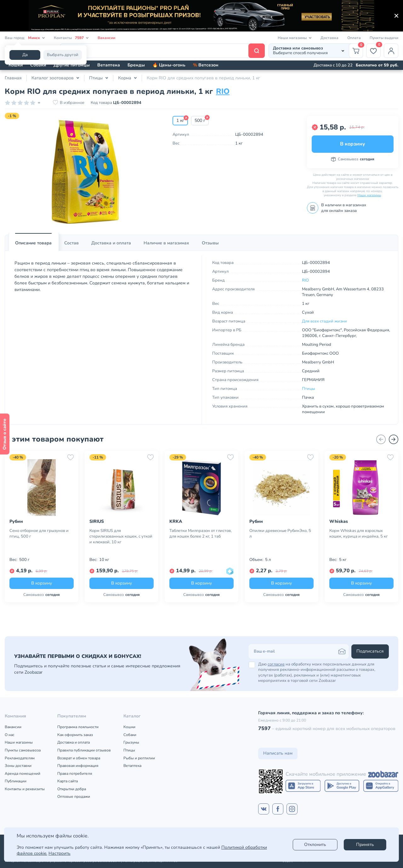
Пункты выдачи (384, 38)
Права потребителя (75, 774)
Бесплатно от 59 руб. (377, 65)
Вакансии (106, 38)
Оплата (354, 38)
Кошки (16, 65)
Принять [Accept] (365, 845)
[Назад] (381, 439)
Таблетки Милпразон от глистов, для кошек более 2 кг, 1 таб (201, 534)
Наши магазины (369, 195)
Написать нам (278, 753)
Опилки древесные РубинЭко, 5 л (280, 534)
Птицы (308, 389)
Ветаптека (109, 65)
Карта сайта (68, 781)
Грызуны (131, 742)
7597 (264, 728)
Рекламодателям (20, 758)
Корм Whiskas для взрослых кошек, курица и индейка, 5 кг (359, 534)
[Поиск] (162, 51)
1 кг (180, 120)
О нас (10, 735)
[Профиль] (391, 51)
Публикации (16, 781)
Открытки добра (72, 789)
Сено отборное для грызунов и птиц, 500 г (39, 534)
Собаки (38, 65)
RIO (223, 91)
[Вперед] (394, 439)
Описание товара (33, 243)
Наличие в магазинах (166, 243)
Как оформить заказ (75, 735)
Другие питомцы (72, 65)
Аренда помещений (23, 774)
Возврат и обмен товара (79, 758)
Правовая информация (78, 766)
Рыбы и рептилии (139, 758)
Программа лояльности (78, 727)
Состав (71, 243)
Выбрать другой (63, 55)
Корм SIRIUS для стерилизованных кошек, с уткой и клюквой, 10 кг (121, 536)
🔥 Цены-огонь (169, 65)
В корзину (353, 144)
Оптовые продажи (74, 797)
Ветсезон (206, 65)
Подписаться (370, 651)
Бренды (136, 65)
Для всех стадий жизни (324, 321)
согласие (276, 664)
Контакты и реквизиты (25, 789)
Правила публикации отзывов (84, 750)
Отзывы (210, 243)
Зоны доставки (18, 766)
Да (25, 55)
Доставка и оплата (111, 243)
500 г (200, 120)
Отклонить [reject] (315, 845)
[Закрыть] (396, 16)
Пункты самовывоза (23, 750)
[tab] (33, 243)
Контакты (71, 38)
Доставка (329, 38)
